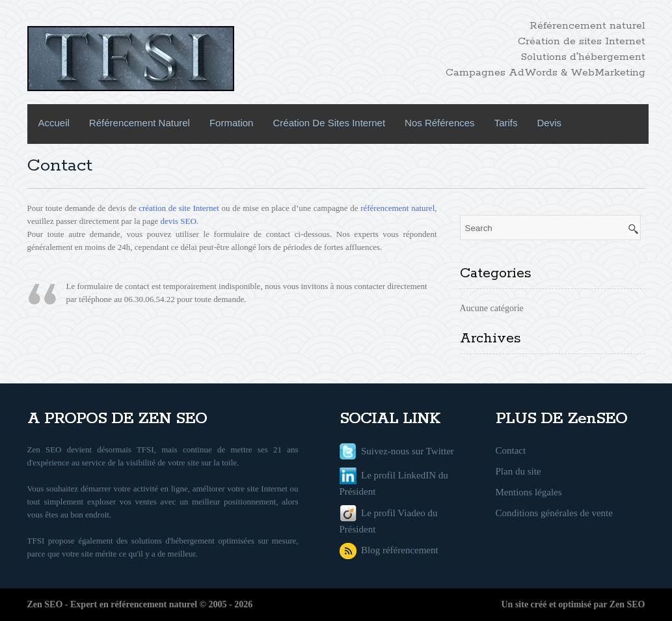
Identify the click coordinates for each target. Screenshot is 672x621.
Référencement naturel (140, 123)
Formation (232, 123)
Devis (549, 123)
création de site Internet (179, 208)
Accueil (54, 123)
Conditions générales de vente (554, 513)
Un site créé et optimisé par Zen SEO (573, 604)
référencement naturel (397, 208)
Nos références (440, 123)
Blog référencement (389, 550)
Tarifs (506, 123)
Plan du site (518, 471)
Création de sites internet (329, 123)
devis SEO (179, 221)
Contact (511, 450)
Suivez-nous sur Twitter (397, 451)
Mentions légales (529, 492)
